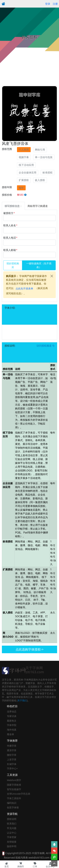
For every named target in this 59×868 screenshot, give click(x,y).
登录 (48, 4)
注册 (55, 4)
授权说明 (12, 819)
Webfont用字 (14, 780)
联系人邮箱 (10, 250)
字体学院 (12, 725)
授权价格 (7, 195)
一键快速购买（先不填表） (39, 265)
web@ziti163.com (39, 858)
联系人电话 (10, 238)
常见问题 (12, 828)
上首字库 (12, 759)
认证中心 (12, 833)
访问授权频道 (45, 346)
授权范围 (7, 149)
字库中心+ (12, 768)
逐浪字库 (12, 750)
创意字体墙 (13, 807)
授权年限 (7, 187)
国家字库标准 (14, 785)
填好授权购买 (13, 265)
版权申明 (12, 846)
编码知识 (12, 803)
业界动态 (12, 711)
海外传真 (12, 730)
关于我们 (22, 700)
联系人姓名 (10, 225)
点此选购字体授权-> (30, 649)
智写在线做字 (14, 789)
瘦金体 (10, 734)
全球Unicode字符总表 (19, 794)
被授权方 (9, 213)
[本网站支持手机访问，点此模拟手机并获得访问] (3, 853)
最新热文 (12, 721)
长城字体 (12, 764)
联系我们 (12, 823)
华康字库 (12, 746)
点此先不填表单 (24, 288)
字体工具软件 (14, 798)
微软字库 (12, 755)
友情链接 (12, 842)
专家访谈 (12, 716)
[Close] (52, 276)
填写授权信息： (13, 206)
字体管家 (12, 837)
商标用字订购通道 (38, 206)
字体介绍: (10, 308)
